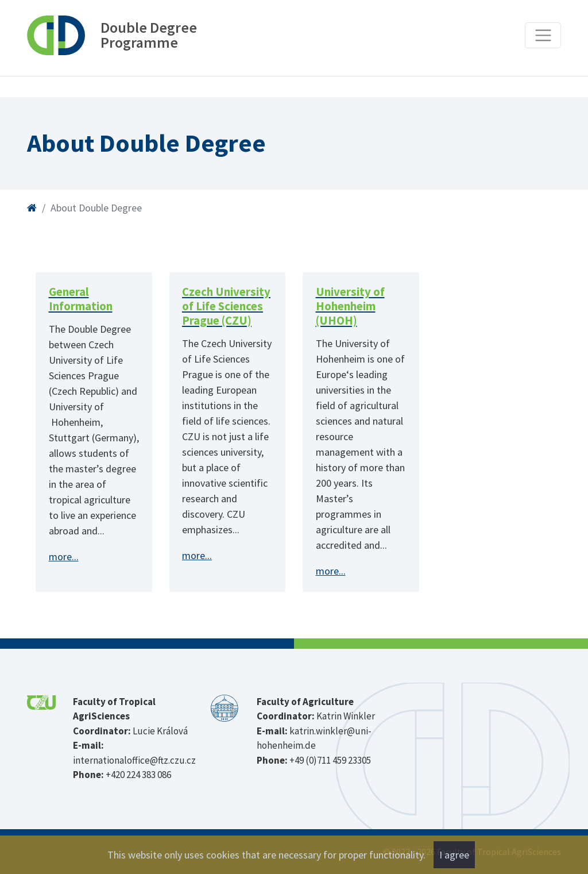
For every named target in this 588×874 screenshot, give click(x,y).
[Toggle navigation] (543, 35)
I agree (454, 855)
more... (64, 557)
